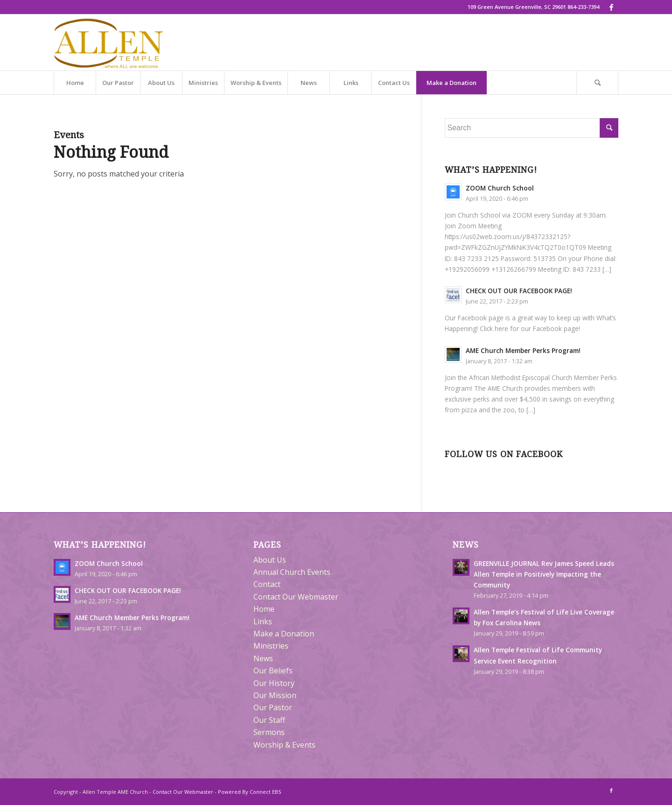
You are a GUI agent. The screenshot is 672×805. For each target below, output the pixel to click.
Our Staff (269, 720)
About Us (270, 560)
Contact (267, 584)
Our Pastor (273, 707)
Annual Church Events (292, 572)
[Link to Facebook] (611, 7)
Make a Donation (284, 634)
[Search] (597, 83)
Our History (274, 683)
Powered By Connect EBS (249, 792)
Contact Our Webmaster (296, 597)
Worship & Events (284, 745)
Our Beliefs (273, 671)
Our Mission (275, 695)
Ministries (271, 646)
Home (264, 609)
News (263, 658)
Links (263, 621)
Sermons (269, 732)
